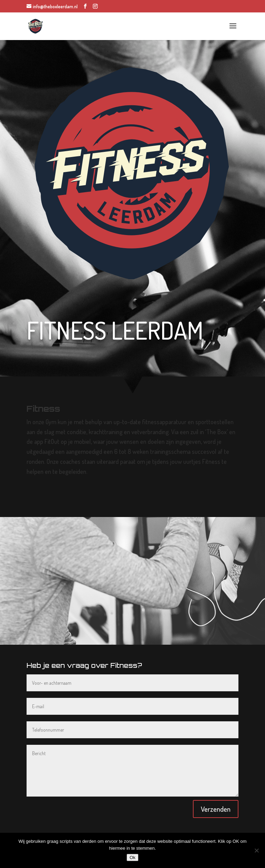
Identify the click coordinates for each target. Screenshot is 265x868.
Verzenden (216, 809)
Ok (132, 857)
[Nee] (256, 850)
